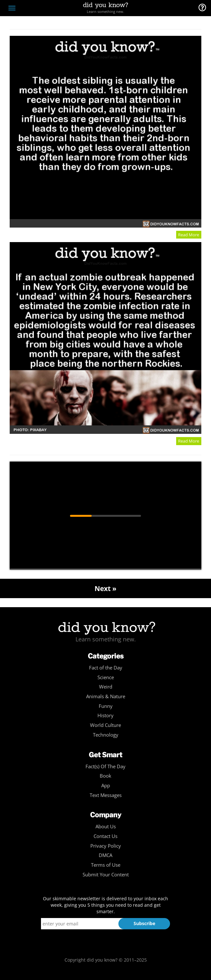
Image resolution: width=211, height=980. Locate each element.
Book (106, 776)
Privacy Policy (106, 846)
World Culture (106, 725)
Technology (106, 735)
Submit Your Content (106, 875)
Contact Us (106, 836)
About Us (106, 827)
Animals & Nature (106, 696)
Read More (189, 235)
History (106, 715)
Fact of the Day (106, 668)
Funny (106, 706)
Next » (106, 588)
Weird (106, 687)
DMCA (106, 855)
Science (106, 677)
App (106, 786)
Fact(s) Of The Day (106, 766)
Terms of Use (106, 865)
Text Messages (106, 795)
